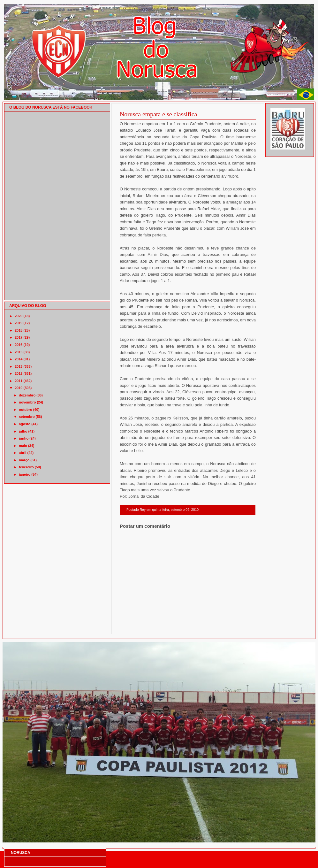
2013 (19, 366)
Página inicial (189, 626)
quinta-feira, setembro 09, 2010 (175, 510)
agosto (25, 424)
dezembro (27, 395)
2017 (19, 337)
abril (23, 453)
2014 (19, 359)
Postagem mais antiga (239, 626)
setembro (27, 417)
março (24, 460)
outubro (26, 410)
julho (23, 431)
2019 (19, 323)
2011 (19, 381)
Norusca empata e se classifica (158, 114)
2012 (19, 373)
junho (24, 438)
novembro (27, 402)
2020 (19, 316)
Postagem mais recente (137, 626)
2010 (19, 388)
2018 (19, 330)
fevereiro (26, 467)
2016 (19, 345)
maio (23, 446)
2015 (19, 352)
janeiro (25, 474)
